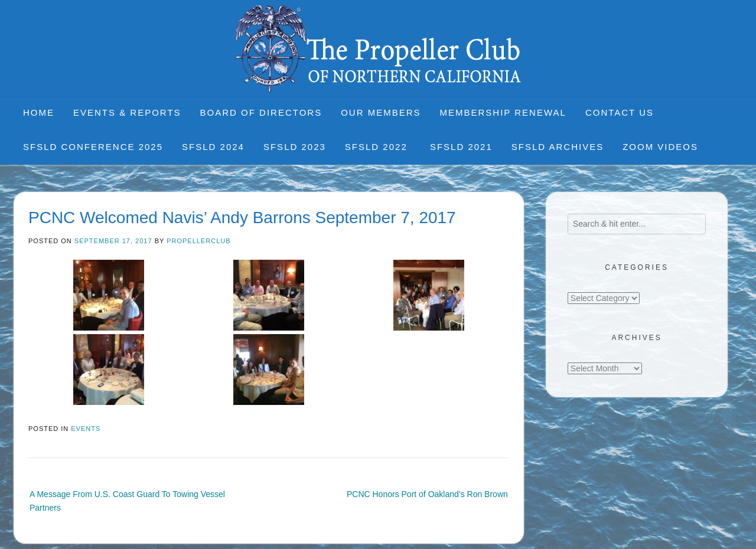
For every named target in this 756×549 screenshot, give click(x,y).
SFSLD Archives (558, 147)
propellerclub (198, 241)
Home (39, 112)
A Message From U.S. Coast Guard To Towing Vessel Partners (127, 501)
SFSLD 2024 (213, 147)
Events (86, 429)
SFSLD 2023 (295, 147)
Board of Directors (261, 112)
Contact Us (620, 112)
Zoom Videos (660, 147)
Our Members (381, 112)
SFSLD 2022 (378, 147)
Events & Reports (127, 112)
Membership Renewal (503, 112)
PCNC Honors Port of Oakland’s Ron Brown (427, 494)
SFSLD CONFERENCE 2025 (93, 147)
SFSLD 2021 (461, 147)
